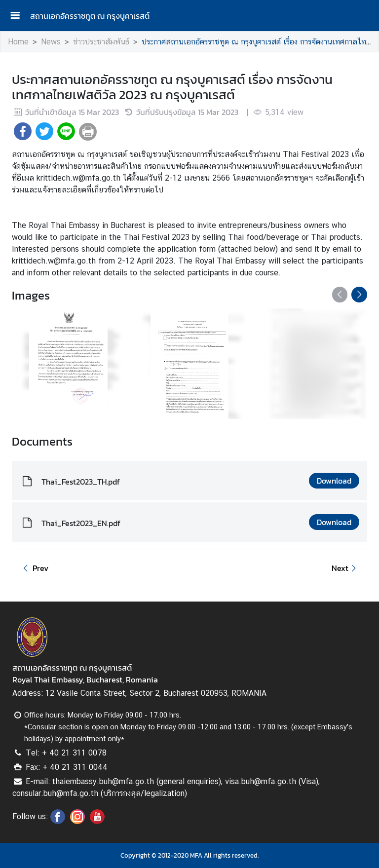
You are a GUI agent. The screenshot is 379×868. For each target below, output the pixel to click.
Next (345, 568)
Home (18, 42)
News (51, 42)
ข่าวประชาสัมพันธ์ (101, 42)
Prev (34, 568)
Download (334, 481)
